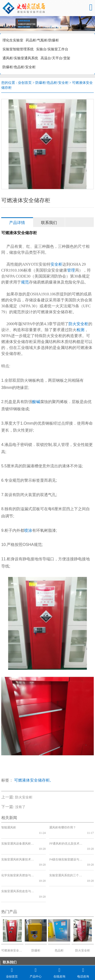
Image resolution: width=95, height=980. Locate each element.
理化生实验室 (13, 40)
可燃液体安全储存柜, (32, 780)
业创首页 (25, 83)
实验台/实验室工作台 (52, 49)
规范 (25, 282)
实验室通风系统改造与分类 (18, 870)
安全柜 (56, 264)
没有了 (20, 807)
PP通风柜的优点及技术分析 (66, 838)
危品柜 (59, 924)
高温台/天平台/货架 (55, 58)
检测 (80, 330)
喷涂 (28, 530)
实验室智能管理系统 (18, 49)
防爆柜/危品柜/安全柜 (19, 67)
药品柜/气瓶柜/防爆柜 (42, 40)
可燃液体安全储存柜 (12, 924)
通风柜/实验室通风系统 (20, 58)
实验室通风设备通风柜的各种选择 (18, 838)
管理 (71, 270)
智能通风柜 (9, 827)
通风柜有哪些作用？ (63, 827)
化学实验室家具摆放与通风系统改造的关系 (18, 859)
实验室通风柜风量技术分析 (18, 849)
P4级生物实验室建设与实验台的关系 (66, 849)
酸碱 (36, 402)
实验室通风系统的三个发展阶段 (66, 859)
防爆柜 (36, 924)
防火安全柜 (78, 324)
